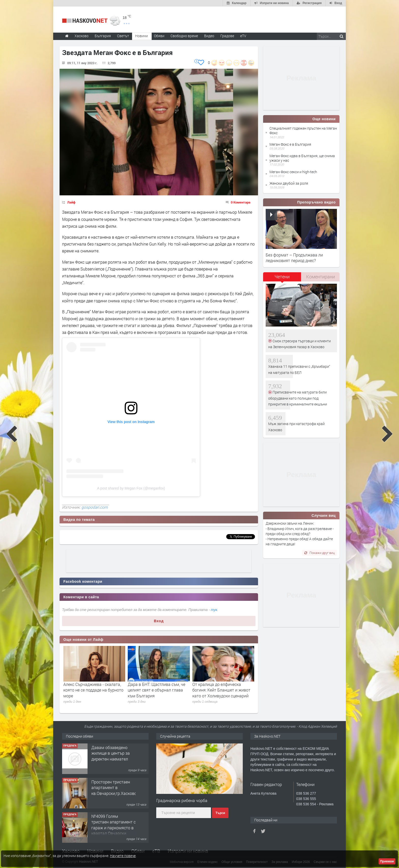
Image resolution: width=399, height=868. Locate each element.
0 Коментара (241, 202)
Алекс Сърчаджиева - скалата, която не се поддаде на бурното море (93, 690)
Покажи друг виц (319, 553)
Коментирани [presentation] (320, 277)
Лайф (71, 202)
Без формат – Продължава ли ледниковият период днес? (294, 258)
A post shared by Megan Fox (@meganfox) (131, 488)
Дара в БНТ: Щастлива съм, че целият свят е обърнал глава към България (156, 690)
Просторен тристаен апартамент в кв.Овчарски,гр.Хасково (114, 788)
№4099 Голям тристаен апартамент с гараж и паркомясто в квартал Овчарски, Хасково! (113, 828)
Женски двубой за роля (289, 183)
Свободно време (184, 36)
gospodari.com (95, 507)
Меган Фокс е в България (290, 144)
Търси (220, 813)
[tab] (282, 279)
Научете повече (123, 856)
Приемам (387, 861)
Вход (159, 621)
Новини (141, 36)
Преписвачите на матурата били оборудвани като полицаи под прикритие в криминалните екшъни (298, 398)
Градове (227, 36)
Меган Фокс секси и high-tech (293, 172)
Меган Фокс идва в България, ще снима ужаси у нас (302, 158)
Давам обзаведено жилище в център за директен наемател (111, 753)
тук (214, 610)
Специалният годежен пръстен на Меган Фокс (303, 131)
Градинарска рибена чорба (182, 800)
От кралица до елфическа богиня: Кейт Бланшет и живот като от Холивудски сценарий (221, 690)
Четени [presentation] (282, 277)
